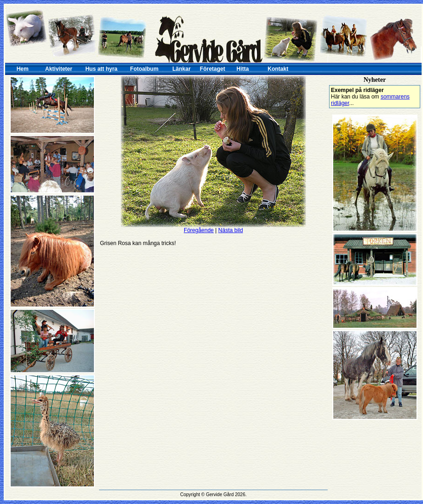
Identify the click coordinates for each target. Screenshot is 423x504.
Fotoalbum (144, 69)
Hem (23, 69)
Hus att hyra (101, 69)
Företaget (213, 69)
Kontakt (278, 69)
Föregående (199, 230)
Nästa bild (231, 230)
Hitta (243, 69)
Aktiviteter (59, 69)
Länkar (182, 69)
